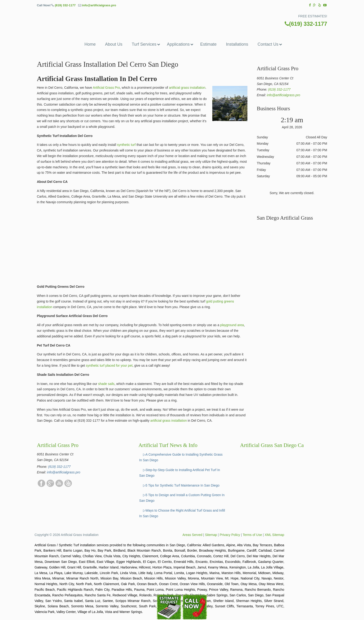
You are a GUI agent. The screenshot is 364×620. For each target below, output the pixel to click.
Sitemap (211, 535)
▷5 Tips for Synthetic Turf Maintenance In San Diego (181, 485)
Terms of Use (252, 535)
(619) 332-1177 (65, 5)
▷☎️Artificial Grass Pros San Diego (182, 20)
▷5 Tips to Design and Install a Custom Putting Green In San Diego (182, 498)
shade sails (106, 384)
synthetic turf (126, 145)
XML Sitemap (275, 535)
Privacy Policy (230, 535)
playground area (232, 325)
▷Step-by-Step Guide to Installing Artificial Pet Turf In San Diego (180, 473)
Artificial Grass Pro (106, 88)
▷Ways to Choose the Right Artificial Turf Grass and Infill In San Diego (182, 513)
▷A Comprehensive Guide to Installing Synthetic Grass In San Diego (181, 457)
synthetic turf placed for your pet (109, 365)
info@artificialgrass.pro (99, 5)
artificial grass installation (187, 88)
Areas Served (192, 535)
